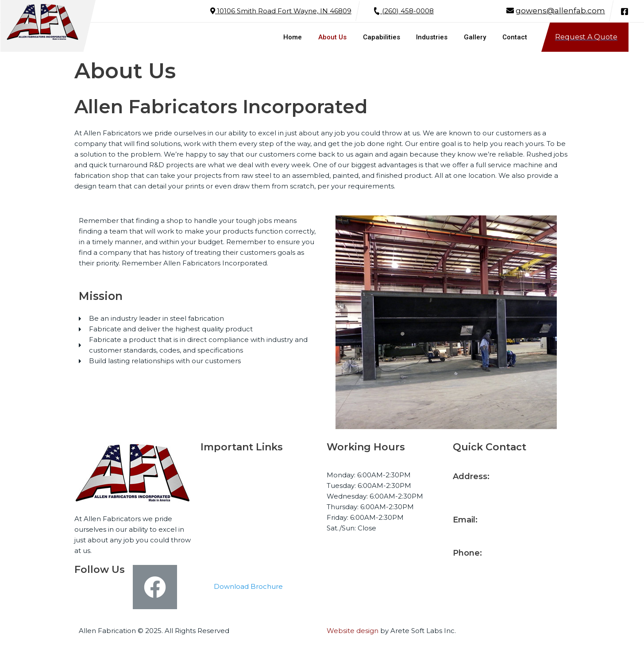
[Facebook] (625, 12)
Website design (353, 631)
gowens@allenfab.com (560, 11)
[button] (248, 587)
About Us (225, 492)
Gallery (221, 536)
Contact (223, 550)
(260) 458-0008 (404, 11)
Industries (226, 521)
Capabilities (229, 506)
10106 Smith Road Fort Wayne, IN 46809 (281, 11)
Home (220, 477)
